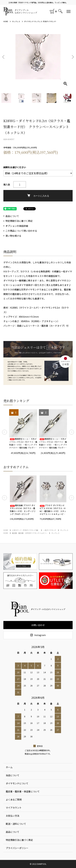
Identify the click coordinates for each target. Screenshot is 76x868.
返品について (12, 216)
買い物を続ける (13, 236)
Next (72, 57)
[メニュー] (69, 11)
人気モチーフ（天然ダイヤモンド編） (26, 530)
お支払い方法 (13, 816)
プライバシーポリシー (17, 848)
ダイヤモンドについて (17, 783)
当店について (13, 775)
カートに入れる (38, 196)
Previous (4, 57)
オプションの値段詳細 (17, 226)
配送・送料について (16, 824)
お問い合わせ (38, 625)
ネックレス (16, 21)
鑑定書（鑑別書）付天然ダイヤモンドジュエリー (30, 533)
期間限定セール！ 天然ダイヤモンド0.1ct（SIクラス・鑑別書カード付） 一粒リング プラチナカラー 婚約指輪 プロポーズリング (53, 443)
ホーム (9, 767)
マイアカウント (14, 808)
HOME (6, 21)
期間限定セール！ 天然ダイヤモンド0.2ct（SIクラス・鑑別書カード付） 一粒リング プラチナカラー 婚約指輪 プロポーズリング (23, 443)
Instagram (38, 635)
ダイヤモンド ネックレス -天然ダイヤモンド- (40, 21)
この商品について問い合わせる (21, 231)
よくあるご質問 (14, 800)
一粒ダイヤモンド (50, 530)
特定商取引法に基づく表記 (19, 221)
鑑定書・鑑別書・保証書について (23, 791)
